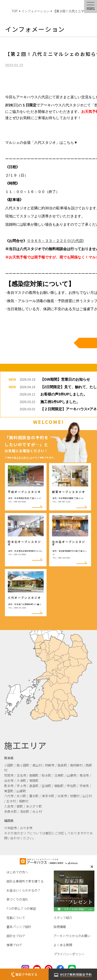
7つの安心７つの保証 (21, 908)
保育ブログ (14, 945)
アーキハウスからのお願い (72, 936)
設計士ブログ (16, 936)
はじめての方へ (17, 872)
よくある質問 (63, 945)
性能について (16, 917)
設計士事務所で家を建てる (25, 881)
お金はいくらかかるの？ (24, 890)
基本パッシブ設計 (19, 927)
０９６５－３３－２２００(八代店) (55, 241)
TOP (15, 11)
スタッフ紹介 (63, 917)
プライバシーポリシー (69, 954)
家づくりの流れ (17, 899)
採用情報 (60, 927)
